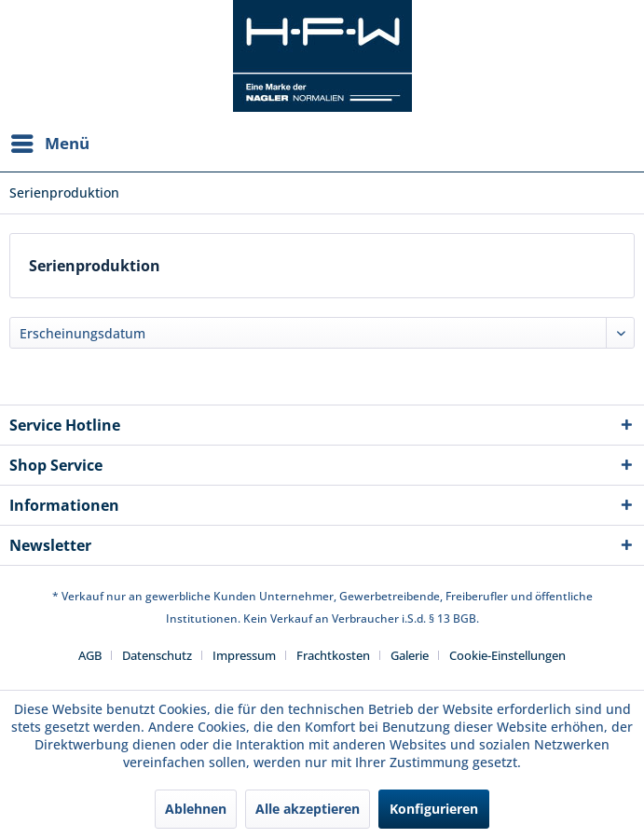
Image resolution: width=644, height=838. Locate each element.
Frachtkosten (333, 655)
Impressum (244, 655)
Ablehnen (196, 809)
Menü (50, 141)
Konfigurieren (434, 809)
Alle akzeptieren (308, 809)
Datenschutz (157, 655)
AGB (90, 655)
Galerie (410, 655)
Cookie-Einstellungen (507, 655)
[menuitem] (49, 144)
